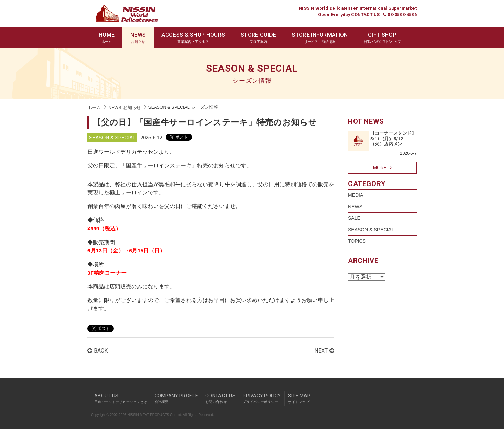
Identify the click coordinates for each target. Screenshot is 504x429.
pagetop (415, 385)
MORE (382, 168)
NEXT (324, 351)
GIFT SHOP (382, 38)
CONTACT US (220, 398)
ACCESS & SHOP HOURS (193, 38)
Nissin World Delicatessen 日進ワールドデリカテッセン (127, 13)
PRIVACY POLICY (262, 398)
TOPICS (357, 241)
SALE (354, 218)
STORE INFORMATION (320, 38)
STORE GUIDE (258, 38)
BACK (98, 351)
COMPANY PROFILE (177, 398)
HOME (107, 38)
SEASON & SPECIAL (112, 138)
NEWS (138, 38)
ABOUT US (121, 398)
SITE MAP (299, 398)
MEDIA (356, 195)
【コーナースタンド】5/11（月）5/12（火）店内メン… (393, 139)
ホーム (94, 108)
